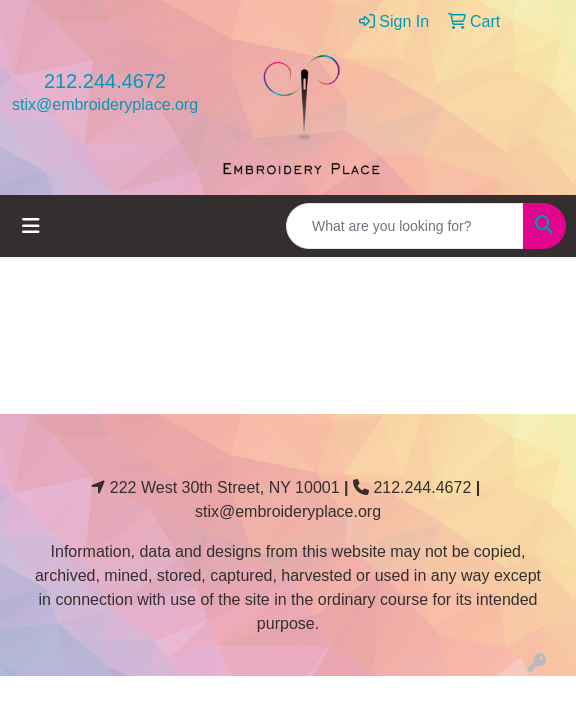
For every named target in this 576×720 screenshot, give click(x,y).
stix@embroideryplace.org (105, 104)
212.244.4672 (105, 81)
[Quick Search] (405, 226)
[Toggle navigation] (31, 226)
